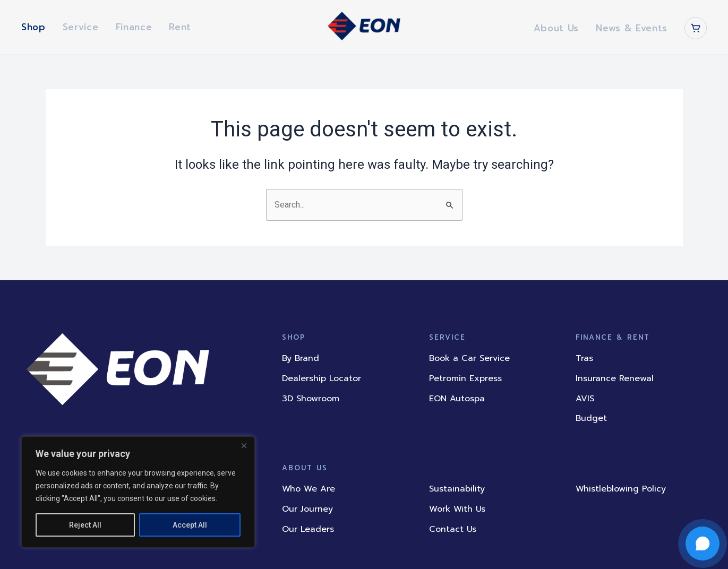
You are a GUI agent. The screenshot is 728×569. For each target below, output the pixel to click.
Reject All (85, 525)
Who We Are (309, 489)
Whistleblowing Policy (621, 489)
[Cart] (696, 28)
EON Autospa (457, 399)
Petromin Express (465, 378)
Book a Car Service (469, 359)
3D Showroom (311, 399)
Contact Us (453, 529)
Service (81, 27)
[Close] (244, 445)
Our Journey (307, 509)
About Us (556, 28)
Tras (584, 359)
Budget (591, 418)
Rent (180, 27)
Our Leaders (308, 529)
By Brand (301, 359)
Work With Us (457, 509)
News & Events (632, 28)
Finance (134, 27)
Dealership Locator (322, 378)
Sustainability (457, 489)
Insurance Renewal (615, 378)
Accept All (190, 525)
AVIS (585, 399)
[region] (138, 492)
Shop (33, 27)
